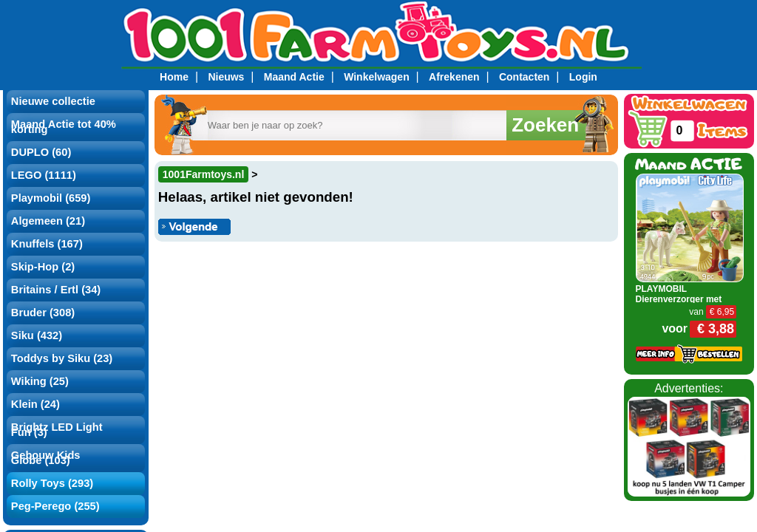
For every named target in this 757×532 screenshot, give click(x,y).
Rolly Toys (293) (52, 483)
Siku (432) (37, 335)
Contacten (524, 77)
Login (583, 77)
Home (174, 77)
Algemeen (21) (48, 221)
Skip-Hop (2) (43, 267)
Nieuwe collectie (53, 101)
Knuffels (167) (47, 244)
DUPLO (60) (41, 152)
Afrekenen (454, 77)
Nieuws (226, 77)
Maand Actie (294, 77)
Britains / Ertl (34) (56, 290)
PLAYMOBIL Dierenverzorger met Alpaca (679, 299)
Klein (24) (35, 404)
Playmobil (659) (51, 198)
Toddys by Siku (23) (62, 358)
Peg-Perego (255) (55, 506)
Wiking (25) (40, 381)
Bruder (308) (43, 313)
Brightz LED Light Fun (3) (57, 430)
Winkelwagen (377, 77)
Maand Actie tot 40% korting (64, 127)
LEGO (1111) (44, 175)
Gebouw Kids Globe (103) (46, 458)
